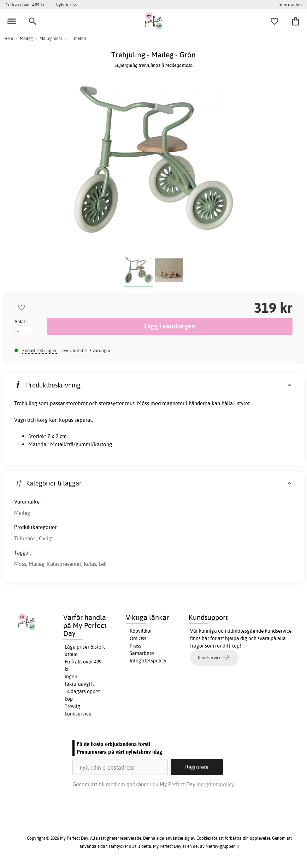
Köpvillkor (141, 631)
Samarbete (142, 653)
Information (290, 5)
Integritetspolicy (148, 661)
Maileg (22, 513)
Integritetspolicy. (216, 784)
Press (135, 646)
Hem (9, 38)
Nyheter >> (66, 5)
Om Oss (138, 638)
